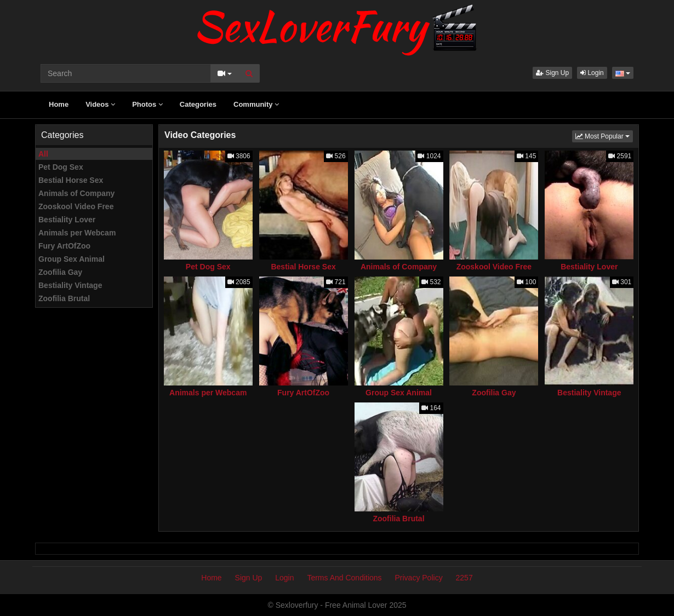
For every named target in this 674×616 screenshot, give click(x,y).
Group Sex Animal (72, 259)
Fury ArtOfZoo (64, 246)
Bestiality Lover (67, 220)
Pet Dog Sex (61, 167)
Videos (100, 104)
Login (592, 73)
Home (59, 104)
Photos (147, 104)
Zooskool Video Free (76, 206)
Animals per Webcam (77, 233)
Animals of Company (76, 193)
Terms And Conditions (344, 578)
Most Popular (604, 136)
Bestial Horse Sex (71, 180)
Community (256, 104)
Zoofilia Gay (60, 272)
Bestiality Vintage (70, 285)
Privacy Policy (419, 578)
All (43, 154)
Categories (198, 104)
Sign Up (552, 73)
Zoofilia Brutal (64, 298)
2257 (464, 578)
